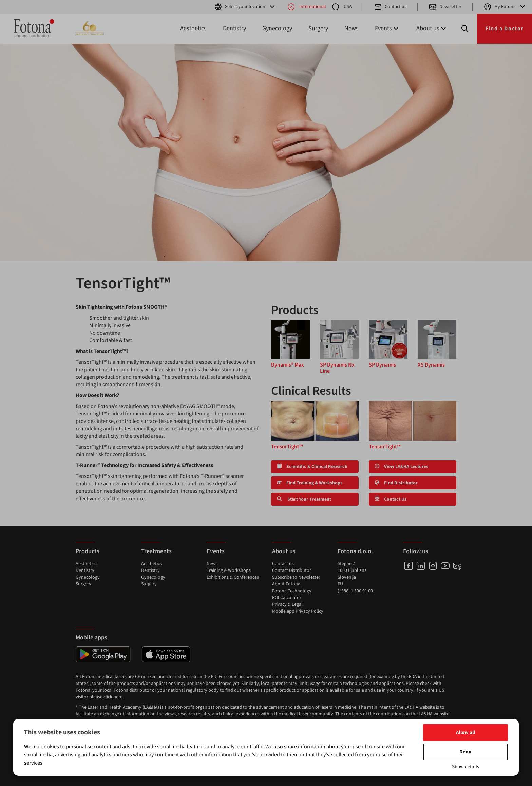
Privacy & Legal (287, 604)
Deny (465, 752)
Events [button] (387, 28)
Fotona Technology (292, 591)
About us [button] (432, 28)
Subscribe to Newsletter (296, 577)
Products (88, 551)
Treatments (156, 551)
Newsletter (445, 7)
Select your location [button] (245, 7)
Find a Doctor (505, 29)
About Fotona (286, 584)
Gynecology (277, 28)
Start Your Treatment (304, 499)
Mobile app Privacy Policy (298, 611)
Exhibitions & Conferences (233, 577)
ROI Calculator (287, 598)
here (118, 697)
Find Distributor (396, 483)
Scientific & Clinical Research (312, 467)
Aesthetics (193, 28)
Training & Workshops (229, 570)
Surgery (318, 28)
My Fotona (505, 7)
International (307, 7)
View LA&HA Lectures (401, 467)
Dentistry (234, 28)
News (351, 28)
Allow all (465, 733)
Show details (465, 767)
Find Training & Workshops (310, 483)
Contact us (390, 7)
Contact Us (391, 499)
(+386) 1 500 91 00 (355, 591)
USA (342, 7)
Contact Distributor (292, 570)
